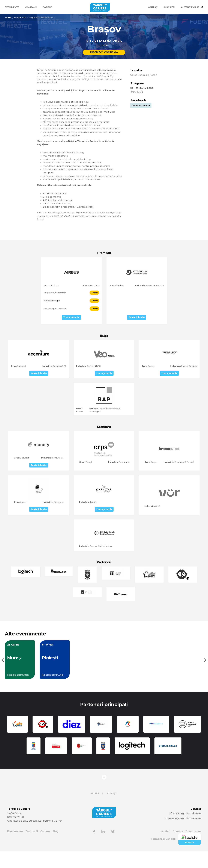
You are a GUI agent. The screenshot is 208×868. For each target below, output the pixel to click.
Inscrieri (165, 848)
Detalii (94, 310)
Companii (31, 7)
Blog (56, 848)
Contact (178, 848)
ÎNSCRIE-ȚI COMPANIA (104, 53)
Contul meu (193, 848)
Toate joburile (71, 334)
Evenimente (12, 7)
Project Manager (52, 318)
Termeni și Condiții (163, 856)
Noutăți (153, 7)
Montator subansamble (55, 310)
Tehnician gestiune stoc (55, 326)
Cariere (47, 7)
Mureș (95, 810)
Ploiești (112, 810)
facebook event (141, 107)
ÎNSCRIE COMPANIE (18, 692)
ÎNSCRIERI (170, 7)
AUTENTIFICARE (192, 7)
